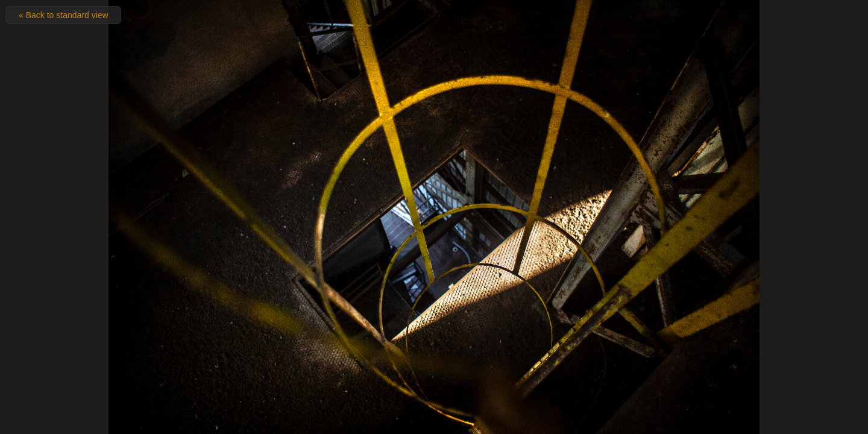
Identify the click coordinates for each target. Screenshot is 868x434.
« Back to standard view (64, 15)
